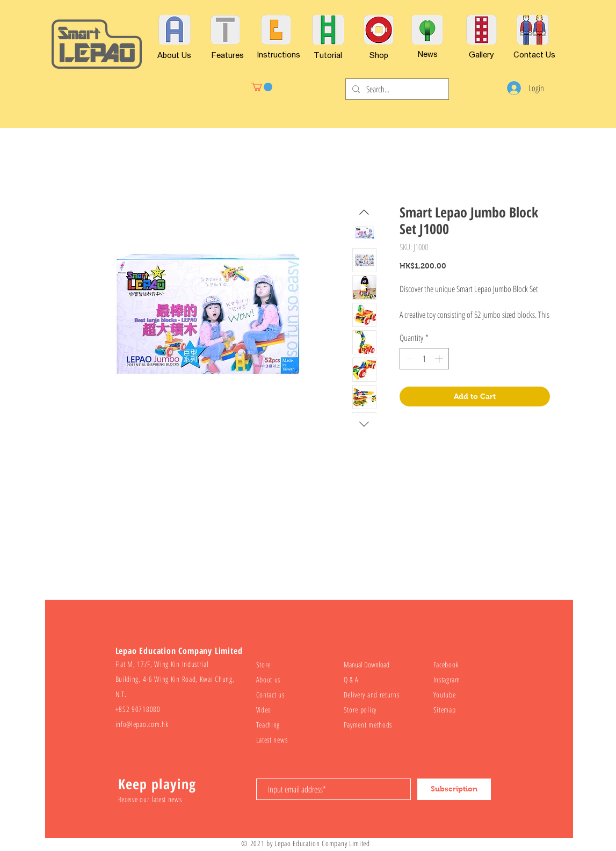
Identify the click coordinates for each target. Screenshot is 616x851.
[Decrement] (409, 359)
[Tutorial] (328, 55)
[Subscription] (454, 789)
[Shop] (379, 55)
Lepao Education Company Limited (322, 843)
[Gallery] (481, 54)
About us (269, 679)
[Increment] (440, 359)
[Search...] (396, 89)
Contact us (270, 694)
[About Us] (174, 55)
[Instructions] (278, 54)
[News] (428, 54)
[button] (262, 87)
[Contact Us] (534, 54)
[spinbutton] (424, 359)
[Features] (228, 55)
